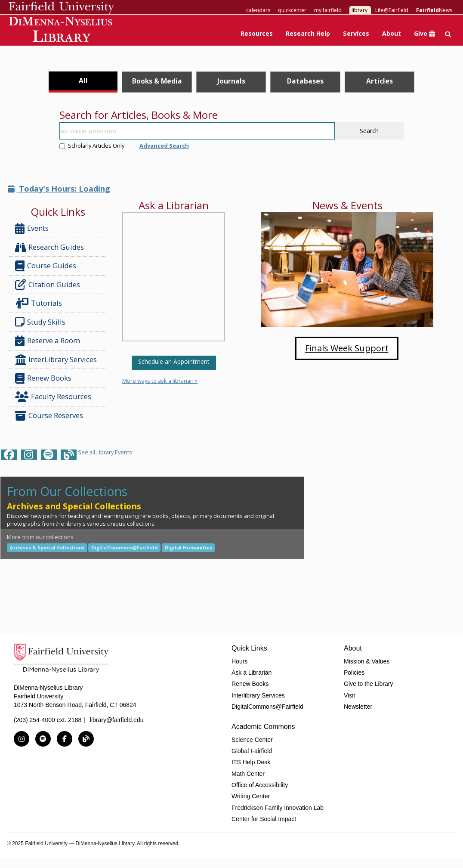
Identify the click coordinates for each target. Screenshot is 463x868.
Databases (305, 81)
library (360, 10)
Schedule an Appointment (174, 361)
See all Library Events (105, 452)
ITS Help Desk (251, 762)
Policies (354, 673)
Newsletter (358, 707)
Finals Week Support (347, 348)
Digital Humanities (188, 547)
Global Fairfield (252, 751)
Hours (239, 661)
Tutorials (40, 303)
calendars (258, 10)
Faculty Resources (53, 397)
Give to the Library (368, 684)
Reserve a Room (48, 341)
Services (356, 33)
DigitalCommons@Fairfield (125, 547)
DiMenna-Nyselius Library (61, 31)
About (392, 33)
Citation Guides (48, 285)
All (83, 81)
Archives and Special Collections (74, 506)
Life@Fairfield (392, 10)
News (434, 10)
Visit (349, 695)
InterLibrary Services (57, 360)
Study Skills (42, 322)
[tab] (83, 82)
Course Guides (46, 266)
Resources (257, 33)
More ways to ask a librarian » (160, 381)
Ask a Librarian (252, 673)
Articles (380, 81)
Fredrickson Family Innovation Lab (278, 808)
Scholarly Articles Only (92, 146)
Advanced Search (164, 146)
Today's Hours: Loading (59, 189)
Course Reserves (49, 416)
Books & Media (157, 81)
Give (424, 33)
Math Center (248, 774)
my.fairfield (328, 10)
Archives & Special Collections (47, 547)
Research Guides (49, 247)
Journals (231, 81)
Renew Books (43, 378)
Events (32, 228)
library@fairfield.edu (117, 720)
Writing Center (251, 796)
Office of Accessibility (260, 785)
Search (369, 131)
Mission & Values (367, 661)
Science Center (252, 740)
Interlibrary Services (258, 695)
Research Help (308, 33)
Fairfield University (61, 8)
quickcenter (292, 10)
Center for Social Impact (264, 819)
